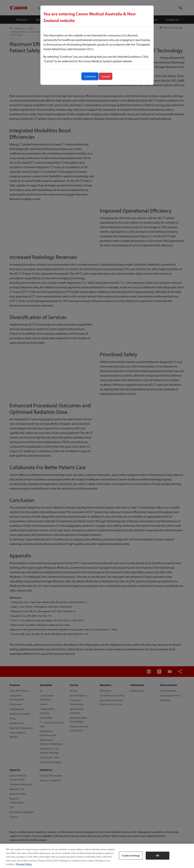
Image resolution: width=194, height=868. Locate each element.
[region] (97, 856)
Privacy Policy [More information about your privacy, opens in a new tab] (24, 864)
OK (158, 855)
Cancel (106, 76)
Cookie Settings (131, 855)
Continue (90, 76)
